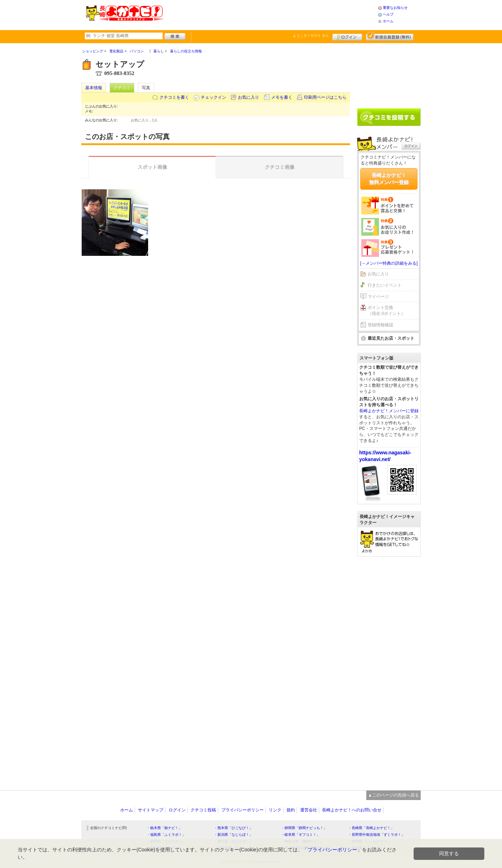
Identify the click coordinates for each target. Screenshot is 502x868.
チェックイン (214, 97)
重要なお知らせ (395, 8)
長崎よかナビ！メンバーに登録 (389, 411)
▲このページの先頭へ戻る (393, 795)
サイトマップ (151, 810)
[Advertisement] (270, 14)
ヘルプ (388, 14)
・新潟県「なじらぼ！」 (233, 835)
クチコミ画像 (280, 167)
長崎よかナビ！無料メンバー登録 (389, 179)
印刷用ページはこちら (325, 97)
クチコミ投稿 (203, 810)
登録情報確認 (380, 325)
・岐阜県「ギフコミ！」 (300, 835)
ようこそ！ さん (311, 36)
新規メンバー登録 (390, 36)
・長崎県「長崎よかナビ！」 (371, 828)
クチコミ (122, 88)
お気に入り (249, 97)
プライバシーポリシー (243, 810)
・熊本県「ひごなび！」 (233, 828)
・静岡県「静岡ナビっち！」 (304, 828)
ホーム (388, 21)
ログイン (347, 36)
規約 (291, 810)
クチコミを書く (174, 97)
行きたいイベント (385, 285)
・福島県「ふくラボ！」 (166, 835)
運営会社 (309, 810)
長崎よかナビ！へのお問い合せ (352, 810)
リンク (275, 810)
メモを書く (282, 97)
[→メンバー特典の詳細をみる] (389, 263)
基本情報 (94, 88)
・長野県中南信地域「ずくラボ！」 (376, 835)
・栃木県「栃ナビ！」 (164, 828)
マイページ (378, 297)
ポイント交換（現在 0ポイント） (386, 311)
